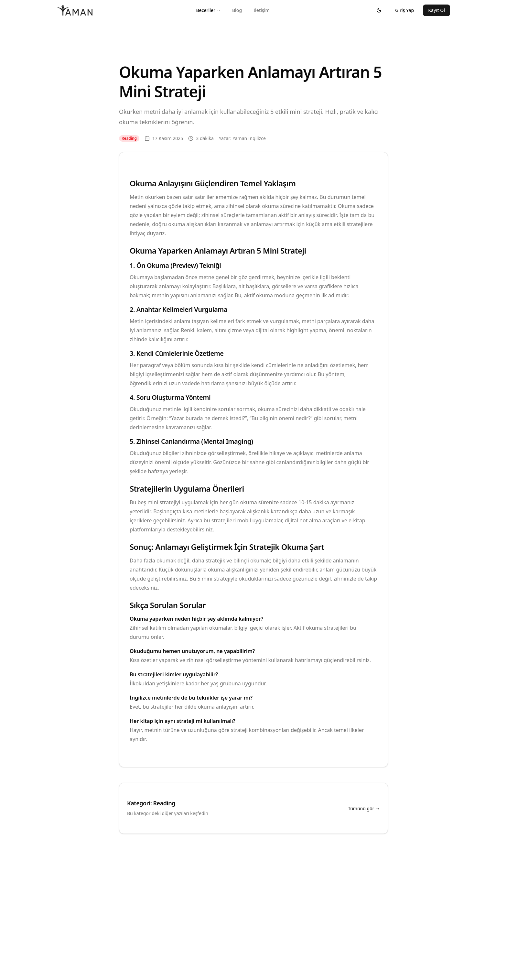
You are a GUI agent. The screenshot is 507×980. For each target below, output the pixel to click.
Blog (237, 10)
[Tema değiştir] (379, 10)
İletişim (262, 10)
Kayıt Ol (437, 10)
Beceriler (208, 10)
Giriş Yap (405, 10)
